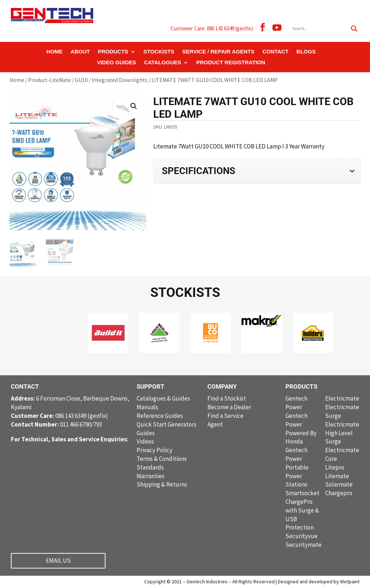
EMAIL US (58, 561)
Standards (150, 467)
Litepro (335, 467)
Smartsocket (302, 493)
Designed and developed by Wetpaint (319, 581)
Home (17, 80)
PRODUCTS (113, 52)
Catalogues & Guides (163, 398)
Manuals (147, 407)
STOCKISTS (159, 52)
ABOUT (80, 52)
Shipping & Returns (162, 484)
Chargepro (339, 493)
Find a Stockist (227, 398)
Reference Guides (160, 416)
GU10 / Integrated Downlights (111, 80)
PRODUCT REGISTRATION (231, 63)
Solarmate (339, 484)
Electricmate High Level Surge (342, 433)
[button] (134, 106)
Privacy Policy (154, 450)
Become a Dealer (229, 407)
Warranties (150, 476)
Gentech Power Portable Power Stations (297, 467)
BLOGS (306, 52)
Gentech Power (296, 403)
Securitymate (304, 545)
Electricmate (342, 398)
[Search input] (320, 29)
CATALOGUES (163, 63)
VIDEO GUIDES (116, 63)
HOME (54, 52)
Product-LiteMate (50, 80)
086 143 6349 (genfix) (59, 416)
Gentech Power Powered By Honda (301, 429)
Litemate (337, 476)
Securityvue (302, 536)
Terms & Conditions (162, 459)
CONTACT (275, 52)
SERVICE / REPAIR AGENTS (218, 52)
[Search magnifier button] (354, 29)
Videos (145, 441)
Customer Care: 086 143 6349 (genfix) (212, 28)
